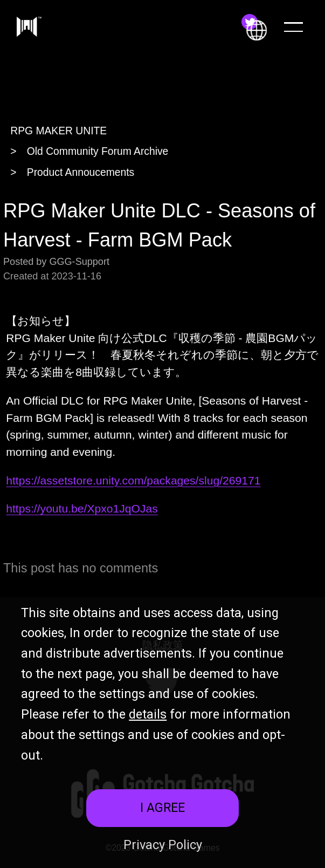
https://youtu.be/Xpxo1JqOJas (82, 508)
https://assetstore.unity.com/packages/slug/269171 (133, 480)
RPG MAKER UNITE (58, 131)
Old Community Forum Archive (98, 151)
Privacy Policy (163, 845)
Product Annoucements (81, 172)
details (148, 714)
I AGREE (162, 808)
